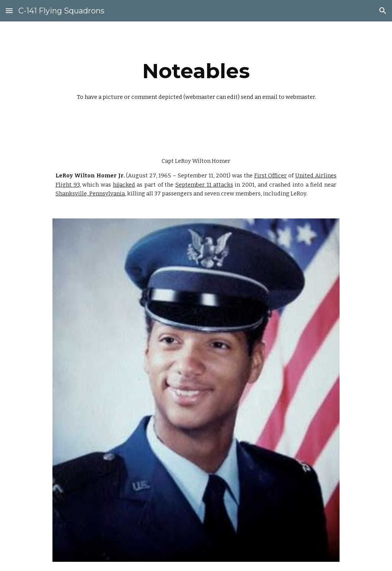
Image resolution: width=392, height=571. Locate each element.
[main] (196, 82)
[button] (9, 11)
